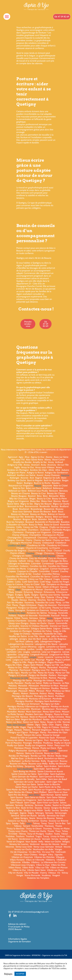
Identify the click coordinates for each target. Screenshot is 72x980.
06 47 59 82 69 (15, 912)
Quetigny (53, 751)
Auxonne (65, 475)
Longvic (33, 657)
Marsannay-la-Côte (19, 678)
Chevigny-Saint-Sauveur (44, 556)
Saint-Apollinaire (25, 769)
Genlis (50, 618)
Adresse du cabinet (17, 924)
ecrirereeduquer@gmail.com (36, 912)
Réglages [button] (8, 974)
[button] (7, 17)
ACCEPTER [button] (20, 974)
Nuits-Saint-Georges (16, 725)
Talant (29, 823)
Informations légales (18, 939)
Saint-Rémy (34, 795)
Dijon (18, 589)
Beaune (38, 486)
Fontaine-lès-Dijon (17, 613)
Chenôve (30, 553)
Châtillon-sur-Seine (17, 545)
